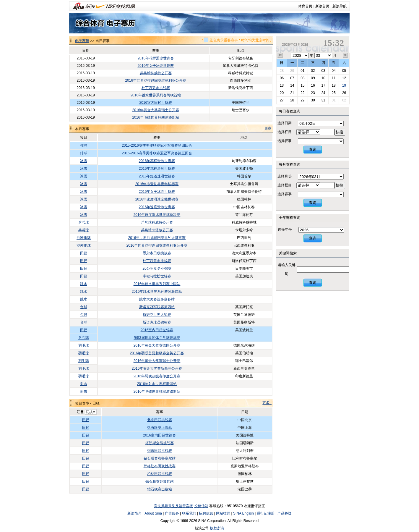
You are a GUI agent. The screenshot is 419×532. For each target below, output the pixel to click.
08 (302, 78)
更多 (268, 128)
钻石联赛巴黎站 (160, 489)
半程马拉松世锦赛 (157, 276)
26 (344, 93)
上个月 (280, 55)
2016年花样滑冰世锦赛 (157, 169)
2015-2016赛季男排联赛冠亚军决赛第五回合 (157, 153)
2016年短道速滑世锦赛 (157, 176)
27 (282, 100)
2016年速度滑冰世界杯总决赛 (157, 215)
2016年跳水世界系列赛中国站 (157, 284)
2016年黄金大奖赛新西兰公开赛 (157, 368)
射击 (84, 384)
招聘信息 (206, 513)
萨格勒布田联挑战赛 (160, 466)
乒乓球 (84, 222)
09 (313, 78)
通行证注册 (266, 513)
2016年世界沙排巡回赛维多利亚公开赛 (156, 80)
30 (313, 100)
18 (333, 85)
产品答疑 (285, 513)
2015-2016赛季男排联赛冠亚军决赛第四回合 (157, 145)
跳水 (84, 284)
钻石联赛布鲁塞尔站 (160, 458)
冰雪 (84, 161)
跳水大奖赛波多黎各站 (157, 299)
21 (292, 93)
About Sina (153, 513)
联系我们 (189, 513)
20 (282, 93)
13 (282, 85)
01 (302, 71)
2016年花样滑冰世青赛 (156, 58)
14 (292, 85)
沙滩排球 (84, 238)
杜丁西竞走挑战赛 (156, 88)
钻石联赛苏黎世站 (160, 481)
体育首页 (305, 6)
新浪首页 (322, 6)
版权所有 (217, 528)
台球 (84, 307)
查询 (313, 149)
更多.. (267, 403)
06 (282, 78)
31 (323, 100)
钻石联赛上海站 (160, 428)
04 (333, 71)
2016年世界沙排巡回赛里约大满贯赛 (157, 238)
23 (313, 93)
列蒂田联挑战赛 (160, 451)
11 (333, 78)
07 (292, 78)
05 (344, 71)
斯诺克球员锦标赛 (157, 322)
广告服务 (172, 513)
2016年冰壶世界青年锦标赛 (157, 184)
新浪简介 (134, 513)
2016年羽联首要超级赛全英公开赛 (157, 353)
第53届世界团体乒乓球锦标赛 (157, 338)
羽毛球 (84, 345)
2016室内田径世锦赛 (156, 103)
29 (292, 71)
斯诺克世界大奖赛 (157, 315)
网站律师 (223, 513)
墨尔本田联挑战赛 (157, 253)
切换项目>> (86, 412)
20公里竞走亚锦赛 (157, 269)
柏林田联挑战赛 (160, 474)
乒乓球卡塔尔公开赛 (157, 230)
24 (323, 93)
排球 (84, 145)
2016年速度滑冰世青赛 (157, 207)
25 (333, 93)
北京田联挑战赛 (160, 420)
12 (344, 78)
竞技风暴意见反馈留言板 (173, 506)
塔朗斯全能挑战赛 (160, 443)
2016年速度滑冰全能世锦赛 (157, 199)
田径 (84, 253)
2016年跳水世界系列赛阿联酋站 (156, 95)
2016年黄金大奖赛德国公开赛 (157, 345)
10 (323, 78)
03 (323, 71)
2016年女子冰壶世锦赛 (156, 66)
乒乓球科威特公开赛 (156, 73)
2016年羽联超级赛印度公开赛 (157, 376)
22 (302, 93)
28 (282, 71)
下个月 (345, 55)
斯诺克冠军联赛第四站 (157, 307)
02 (313, 71)
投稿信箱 (201, 506)
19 (344, 85)
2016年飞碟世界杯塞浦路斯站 (156, 117)
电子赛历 (82, 41)
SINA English (243, 513)
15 (302, 85)
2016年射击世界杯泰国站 (157, 384)
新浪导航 (340, 6)
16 (313, 85)
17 (323, 85)
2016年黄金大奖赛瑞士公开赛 (156, 110)
